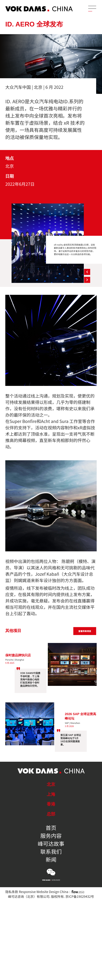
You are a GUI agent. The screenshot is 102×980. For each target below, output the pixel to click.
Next (87, 280)
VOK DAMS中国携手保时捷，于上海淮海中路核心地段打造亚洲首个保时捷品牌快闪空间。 (30, 680)
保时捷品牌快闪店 (18, 655)
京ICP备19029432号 (80, 896)
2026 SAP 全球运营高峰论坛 (80, 716)
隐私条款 (12, 892)
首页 (51, 828)
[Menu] (92, 9)
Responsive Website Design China (44, 892)
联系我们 (51, 851)
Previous (87, 272)
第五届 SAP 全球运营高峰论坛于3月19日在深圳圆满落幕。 (71, 740)
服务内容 (51, 836)
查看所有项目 (85, 631)
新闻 (51, 859)
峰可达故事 (51, 844)
